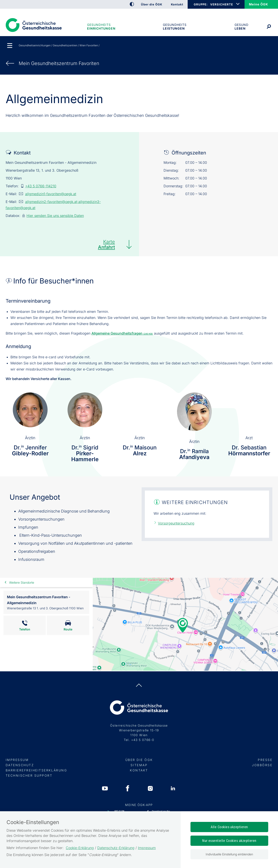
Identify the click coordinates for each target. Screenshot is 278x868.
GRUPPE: (201, 4)
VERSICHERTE (222, 4)
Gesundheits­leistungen (175, 27)
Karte (106, 244)
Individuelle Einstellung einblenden (229, 854)
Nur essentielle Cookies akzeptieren (229, 841)
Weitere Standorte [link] (22, 582)
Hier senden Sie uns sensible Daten (55, 216)
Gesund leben (242, 27)
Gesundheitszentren (65, 45)
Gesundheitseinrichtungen (101, 27)
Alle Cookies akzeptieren (229, 827)
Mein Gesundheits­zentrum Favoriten (59, 63)
